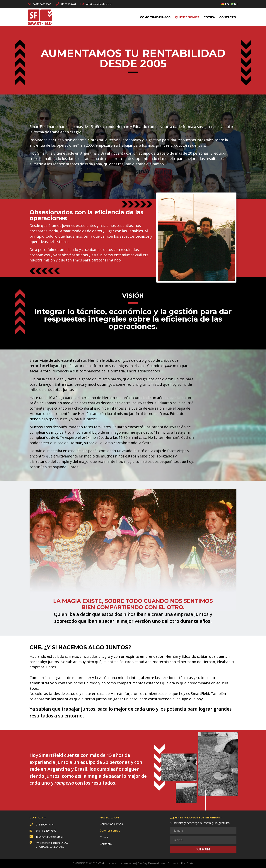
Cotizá (209, 17)
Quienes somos (187, 17)
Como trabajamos (155, 17)
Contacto (228, 17)
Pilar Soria (187, 863)
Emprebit (173, 863)
